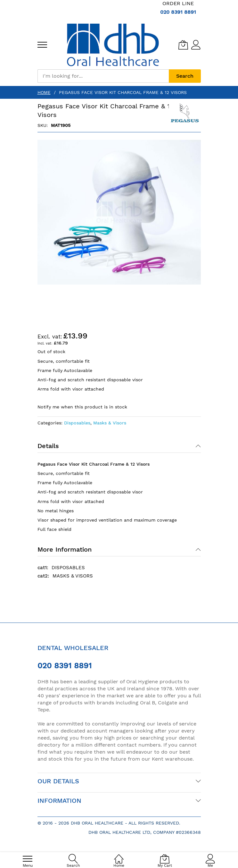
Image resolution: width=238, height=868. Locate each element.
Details (48, 446)
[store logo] (113, 45)
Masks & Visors (110, 423)
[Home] (119, 855)
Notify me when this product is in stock (82, 407)
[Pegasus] (185, 114)
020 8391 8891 (178, 12)
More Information (65, 549)
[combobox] (103, 76)
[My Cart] (183, 45)
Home (44, 92)
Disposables (77, 423)
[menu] (42, 45)
